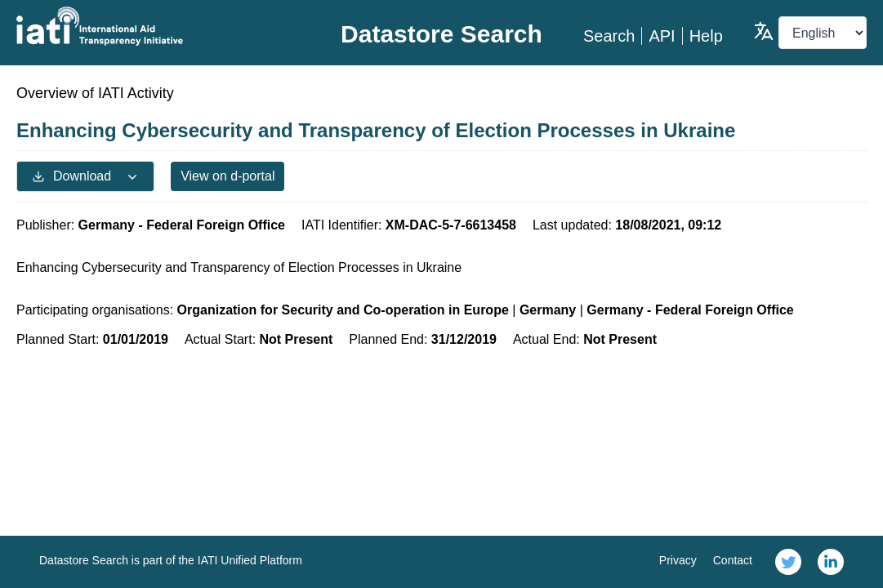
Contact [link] (733, 560)
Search (609, 36)
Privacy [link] (678, 560)
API (662, 36)
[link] (788, 562)
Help (706, 36)
